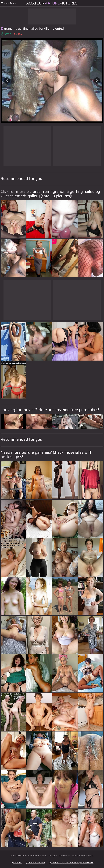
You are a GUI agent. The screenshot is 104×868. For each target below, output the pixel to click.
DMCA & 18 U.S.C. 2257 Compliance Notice (71, 863)
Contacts (16, 863)
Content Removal (36, 863)
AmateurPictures (52, 3)
